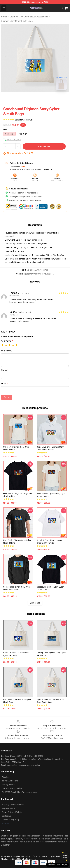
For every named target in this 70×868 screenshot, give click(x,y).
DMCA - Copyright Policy (12, 788)
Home (4, 17)
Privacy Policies (8, 785)
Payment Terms (8, 808)
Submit (7, 397)
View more (35, 603)
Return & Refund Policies (12, 812)
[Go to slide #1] (28, 98)
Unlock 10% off (65, 856)
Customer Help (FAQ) (11, 820)
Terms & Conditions (10, 781)
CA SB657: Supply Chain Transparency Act (19, 792)
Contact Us (7, 816)
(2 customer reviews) (24, 120)
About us (6, 777)
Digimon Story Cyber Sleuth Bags (17, 21)
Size (5, 130)
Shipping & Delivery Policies (13, 805)
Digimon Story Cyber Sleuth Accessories (29, 17)
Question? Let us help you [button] (57, 865)
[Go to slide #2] (42, 98)
